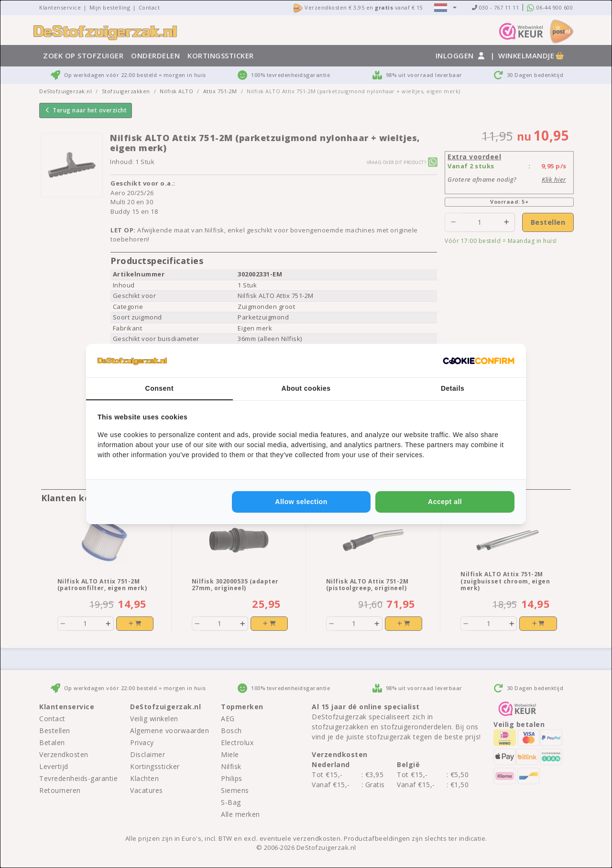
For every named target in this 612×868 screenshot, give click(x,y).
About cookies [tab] (306, 388)
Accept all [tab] (445, 502)
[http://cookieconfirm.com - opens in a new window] (479, 361)
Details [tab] (453, 388)
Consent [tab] (160, 388)
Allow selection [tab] (301, 502)
